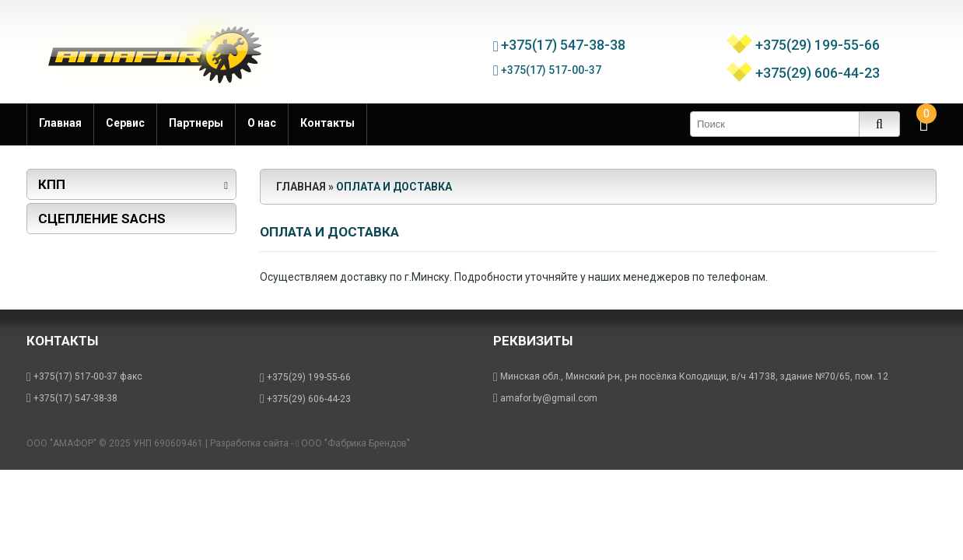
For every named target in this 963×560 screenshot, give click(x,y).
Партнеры (196, 123)
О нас (262, 123)
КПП (52, 184)
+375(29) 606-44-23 (818, 69)
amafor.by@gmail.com (549, 398)
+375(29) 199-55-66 (818, 41)
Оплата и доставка (394, 187)
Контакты (327, 123)
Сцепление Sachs (102, 219)
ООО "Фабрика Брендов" (355, 443)
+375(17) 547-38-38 (566, 41)
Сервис (125, 123)
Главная (60, 123)
